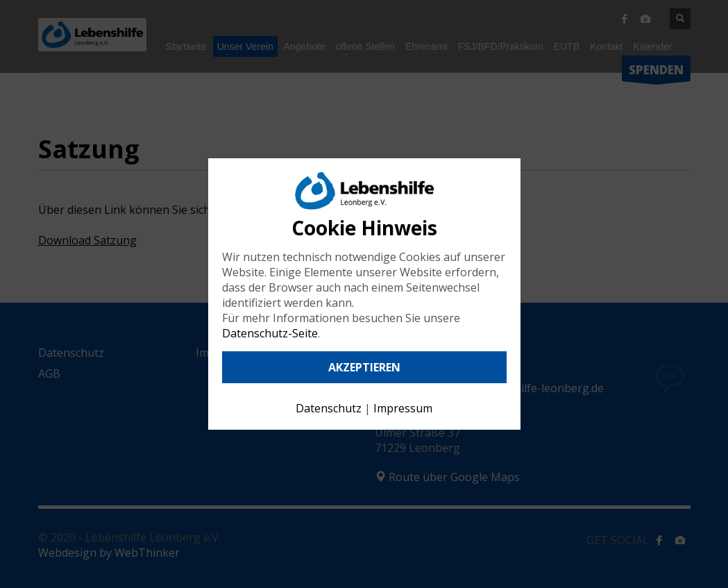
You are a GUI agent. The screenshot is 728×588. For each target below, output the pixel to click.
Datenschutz (329, 408)
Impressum (403, 408)
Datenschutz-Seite (270, 333)
